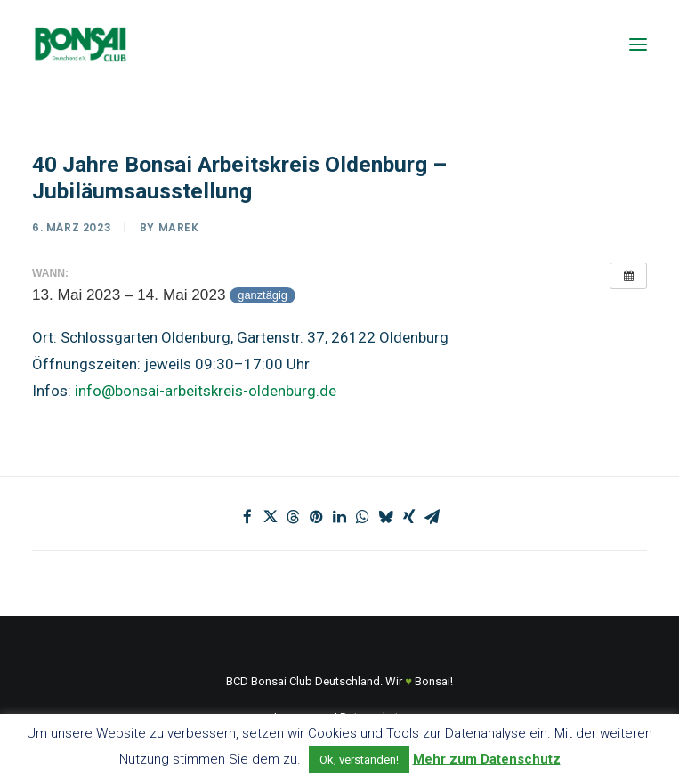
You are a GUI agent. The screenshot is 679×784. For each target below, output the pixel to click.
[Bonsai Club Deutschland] (80, 44)
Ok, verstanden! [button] (359, 760)
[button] (638, 44)
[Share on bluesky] (386, 517)
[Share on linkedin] (340, 517)
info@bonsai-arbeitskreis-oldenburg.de (206, 391)
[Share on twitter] (271, 517)
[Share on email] (432, 517)
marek (179, 227)
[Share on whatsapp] (363, 517)
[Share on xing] (409, 517)
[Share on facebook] (247, 517)
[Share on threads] (294, 517)
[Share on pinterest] (317, 517)
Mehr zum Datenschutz (487, 759)
